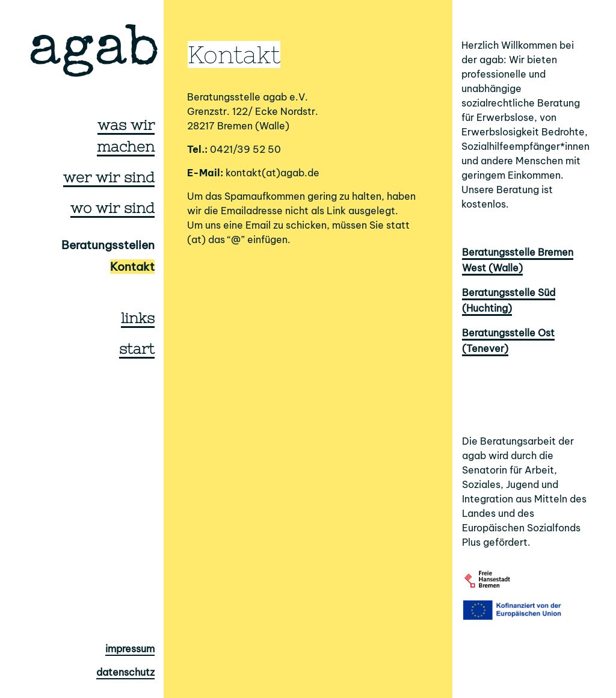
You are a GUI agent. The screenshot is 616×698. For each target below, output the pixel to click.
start (137, 349)
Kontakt (132, 267)
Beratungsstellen (108, 245)
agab (94, 52)
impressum (130, 649)
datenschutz (125, 672)
